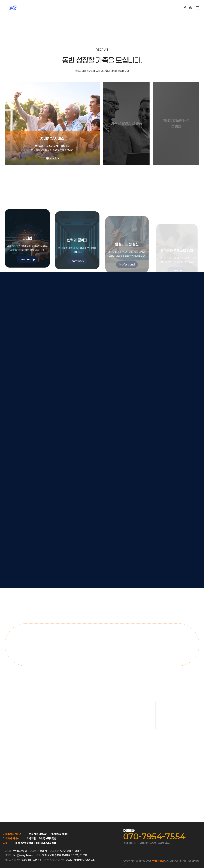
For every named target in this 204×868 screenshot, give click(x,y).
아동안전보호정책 (24, 843)
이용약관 (31, 838)
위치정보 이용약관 (38, 834)
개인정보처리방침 (59, 834)
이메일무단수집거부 (46, 843)
